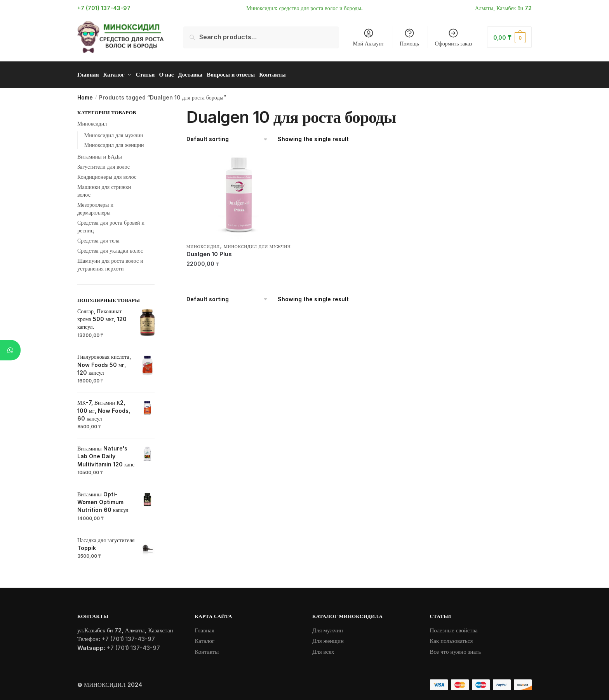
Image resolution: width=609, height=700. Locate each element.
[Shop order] (227, 137)
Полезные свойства (454, 628)
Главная (205, 628)
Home (85, 95)
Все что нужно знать (456, 649)
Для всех (323, 649)
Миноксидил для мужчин (257, 244)
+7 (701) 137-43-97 (104, 8)
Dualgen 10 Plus (209, 251)
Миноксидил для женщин (114, 142)
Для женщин (328, 638)
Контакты (207, 649)
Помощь (409, 37)
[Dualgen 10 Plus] (240, 193)
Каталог (205, 638)
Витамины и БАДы (100, 154)
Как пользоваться (452, 638)
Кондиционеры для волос (107, 174)
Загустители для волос (104, 164)
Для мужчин (328, 628)
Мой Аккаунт (368, 37)
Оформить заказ (454, 37)
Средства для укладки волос (110, 248)
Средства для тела (98, 238)
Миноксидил (203, 244)
